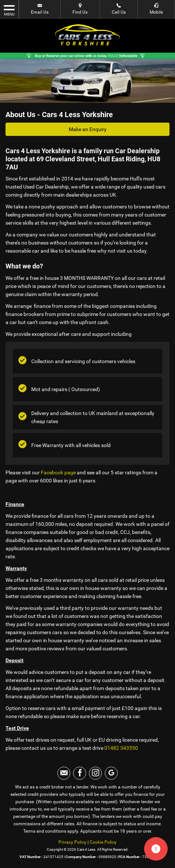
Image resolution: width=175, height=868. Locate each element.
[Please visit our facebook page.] (80, 773)
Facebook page (58, 472)
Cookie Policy (103, 842)
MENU (9, 10)
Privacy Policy (72, 842)
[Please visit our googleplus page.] (111, 773)
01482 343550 (121, 748)
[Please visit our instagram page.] (95, 773)
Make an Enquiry (88, 129)
